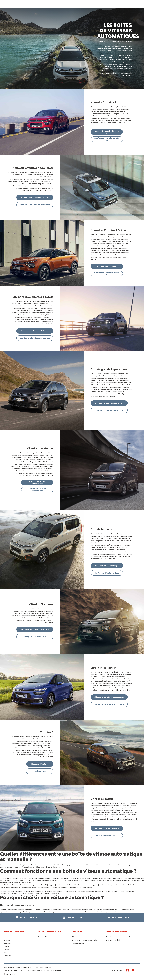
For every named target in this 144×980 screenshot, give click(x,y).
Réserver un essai (79, 937)
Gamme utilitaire (44, 937)
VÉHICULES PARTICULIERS (14, 932)
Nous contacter (78, 943)
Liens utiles (77, 932)
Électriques (8, 937)
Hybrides (7, 940)
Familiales (7, 956)
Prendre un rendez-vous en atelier (119, 937)
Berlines (7, 949)
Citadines (7, 943)
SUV (5, 953)
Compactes (8, 946)
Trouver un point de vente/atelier (85, 940)
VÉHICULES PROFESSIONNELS (49, 932)
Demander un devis (113, 940)
